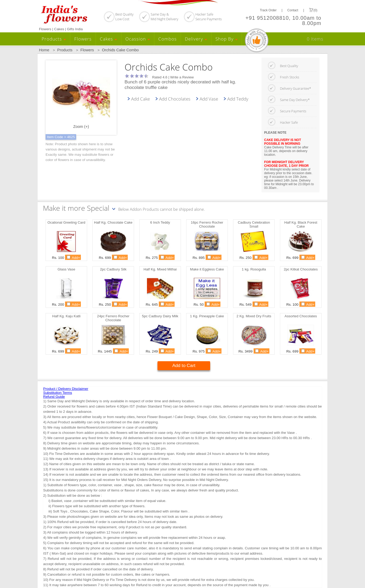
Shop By (227, 39)
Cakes (108, 39)
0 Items (315, 39)
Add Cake (140, 99)
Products (54, 39)
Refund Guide (54, 397)
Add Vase (209, 99)
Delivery (196, 39)
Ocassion (138, 39)
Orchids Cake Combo (120, 50)
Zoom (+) (81, 98)
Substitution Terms (58, 393)
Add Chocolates (175, 99)
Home (44, 50)
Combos (167, 39)
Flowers (83, 39)
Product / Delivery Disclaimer (66, 389)
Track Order (268, 10)
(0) (313, 10)
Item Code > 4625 (61, 137)
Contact (293, 10)
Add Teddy (238, 99)
